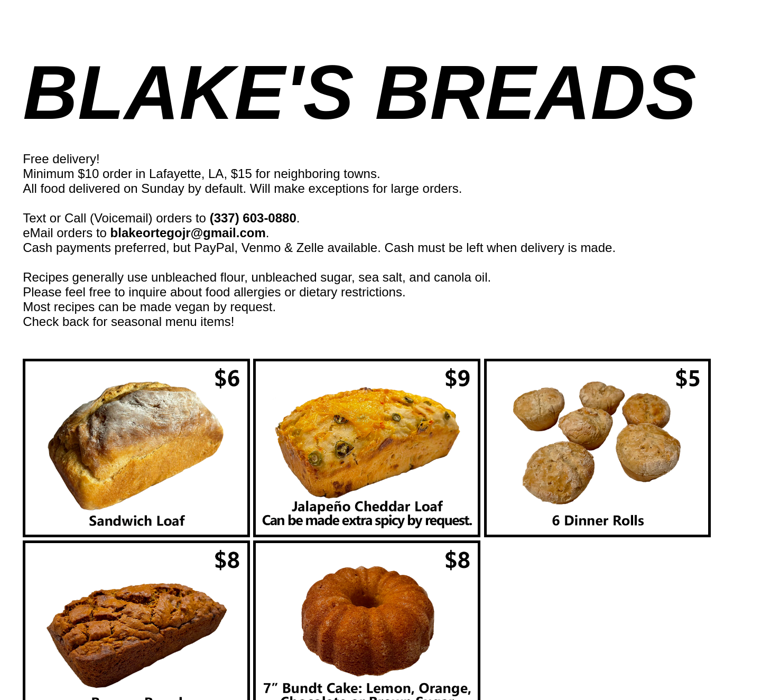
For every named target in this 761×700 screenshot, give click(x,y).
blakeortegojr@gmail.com (188, 233)
